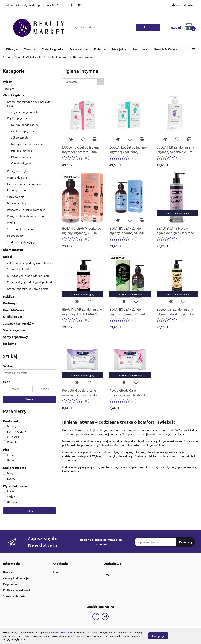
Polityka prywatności (17, 590)
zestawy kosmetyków (18, 323)
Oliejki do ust (13, 317)
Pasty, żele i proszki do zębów (26, 210)
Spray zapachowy (15, 337)
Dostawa (9, 572)
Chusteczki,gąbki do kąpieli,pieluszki (30, 282)
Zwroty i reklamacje (16, 578)
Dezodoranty (15, 235)
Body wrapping (17, 203)
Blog (106, 574)
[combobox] (83, 82)
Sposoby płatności (15, 596)
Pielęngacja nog (17, 190)
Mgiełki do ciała (17, 177)
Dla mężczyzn (14, 250)
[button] (11, 564)
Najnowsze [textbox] (71, 82)
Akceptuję (158, 636)
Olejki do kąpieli (21, 163)
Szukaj (29, 399)
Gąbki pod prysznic (23, 131)
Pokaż (30, 511)
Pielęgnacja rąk (18, 171)
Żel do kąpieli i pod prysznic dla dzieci (31, 263)
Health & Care (166, 49)
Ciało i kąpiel (53, 49)
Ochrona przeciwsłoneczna (24, 184)
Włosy (12, 49)
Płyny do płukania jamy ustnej (26, 216)
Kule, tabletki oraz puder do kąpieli (29, 276)
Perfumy (140, 49)
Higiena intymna (22, 150)
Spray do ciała (16, 197)
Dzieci (100, 49)
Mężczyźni (79, 49)
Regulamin (10, 584)
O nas (57, 572)
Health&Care (14, 310)
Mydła (11, 222)
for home (10, 344)
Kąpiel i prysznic (18, 118)
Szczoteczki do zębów (21, 229)
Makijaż (119, 49)
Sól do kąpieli (19, 137)
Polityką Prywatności (62, 632)
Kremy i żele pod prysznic (27, 144)
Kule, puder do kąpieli (25, 125)
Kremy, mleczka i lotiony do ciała (28, 289)
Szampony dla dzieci (20, 269)
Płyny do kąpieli (21, 157)
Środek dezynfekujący (21, 242)
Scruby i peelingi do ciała (23, 112)
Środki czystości (15, 330)
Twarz (30, 49)
